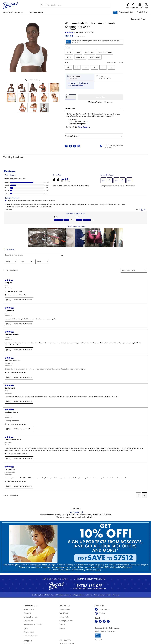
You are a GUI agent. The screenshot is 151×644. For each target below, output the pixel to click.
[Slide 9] (55, 98)
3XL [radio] (77, 67)
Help (128, 6)
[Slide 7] (33, 98)
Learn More (85, 43)
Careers (62, 628)
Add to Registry (96, 102)
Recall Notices (29, 632)
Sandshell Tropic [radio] (105, 52)
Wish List (110, 102)
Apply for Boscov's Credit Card (105, 631)
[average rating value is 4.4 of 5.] (72, 32)
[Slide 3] (44, 88)
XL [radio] (112, 67)
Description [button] (70, 108)
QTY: (67, 94)
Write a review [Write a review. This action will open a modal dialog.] (89, 32)
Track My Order (143, 12)
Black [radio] (69, 52)
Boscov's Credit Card (123, 12)
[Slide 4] (55, 88)
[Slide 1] (22, 88)
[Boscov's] (11, 5)
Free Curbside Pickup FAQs (33, 625)
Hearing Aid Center (66, 621)
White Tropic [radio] (95, 57)
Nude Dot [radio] (89, 52)
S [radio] (86, 67)
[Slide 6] (22, 98)
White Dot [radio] (80, 57)
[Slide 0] (11, 88)
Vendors (62, 625)
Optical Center (64, 617)
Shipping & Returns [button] (72, 136)
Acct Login (140, 6)
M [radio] (94, 67)
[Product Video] (44, 108)
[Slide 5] (11, 98)
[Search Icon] (42, 5)
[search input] (75, 5)
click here (91, 517)
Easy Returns (29, 621)
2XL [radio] (68, 67)
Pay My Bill (98, 640)
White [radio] (69, 57)
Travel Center (64, 613)
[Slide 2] (33, 88)
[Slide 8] (44, 98)
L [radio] (103, 67)
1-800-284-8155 (109, 147)
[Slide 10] (23, 108)
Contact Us (28, 613)
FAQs (26, 628)
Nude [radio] (78, 52)
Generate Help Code (31, 636)
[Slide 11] (34, 108)
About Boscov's (65, 609)
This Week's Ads (36, 12)
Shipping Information (31, 617)
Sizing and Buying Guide (115, 63)
